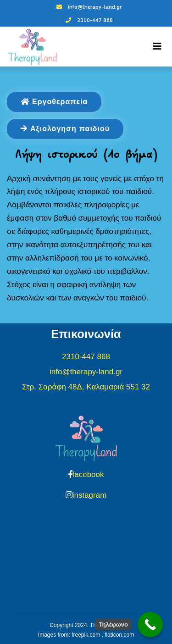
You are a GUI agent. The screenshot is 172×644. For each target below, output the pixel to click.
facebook (88, 475)
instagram (90, 495)
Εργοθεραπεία (54, 102)
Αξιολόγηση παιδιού (65, 129)
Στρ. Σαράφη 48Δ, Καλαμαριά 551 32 (86, 387)
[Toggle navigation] (157, 46)
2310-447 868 (88, 20)
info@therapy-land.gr (88, 7)
